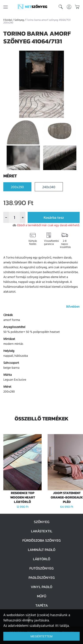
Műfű (42, 596)
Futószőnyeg (41, 568)
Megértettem (41, 636)
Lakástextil (42, 531)
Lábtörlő (42, 559)
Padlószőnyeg (42, 577)
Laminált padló (42, 550)
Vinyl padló (41, 587)
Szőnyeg (19, 20)
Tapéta (42, 605)
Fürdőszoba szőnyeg (41, 540)
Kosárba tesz (54, 217)
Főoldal (8, 20)
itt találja (62, 626)
